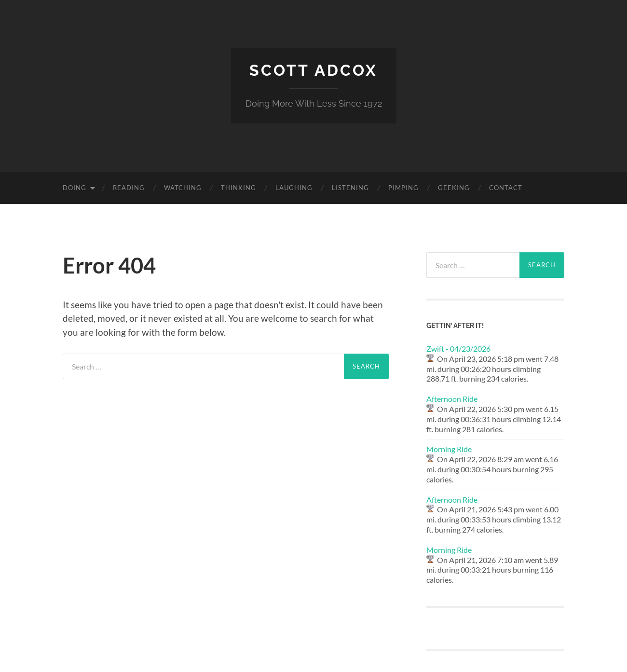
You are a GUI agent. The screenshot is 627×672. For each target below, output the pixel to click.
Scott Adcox (313, 70)
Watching (183, 188)
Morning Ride (449, 449)
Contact (506, 188)
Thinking (239, 188)
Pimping (403, 188)
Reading (129, 188)
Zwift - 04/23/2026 (458, 349)
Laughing (294, 188)
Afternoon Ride (452, 399)
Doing (75, 188)
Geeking (454, 188)
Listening (350, 188)
